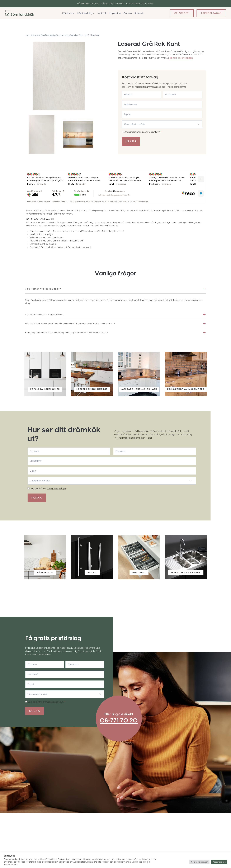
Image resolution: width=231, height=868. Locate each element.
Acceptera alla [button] (219, 862)
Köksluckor (68, 13)
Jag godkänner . (143, 132)
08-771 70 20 (122, 729)
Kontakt (139, 13)
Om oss (128, 13)
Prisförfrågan (211, 13)
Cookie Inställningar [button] (199, 862)
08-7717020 (182, 13)
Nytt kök (102, 13)
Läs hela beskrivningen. (185, 58)
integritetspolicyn (151, 132)
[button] (42, 135)
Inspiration (115, 13)
